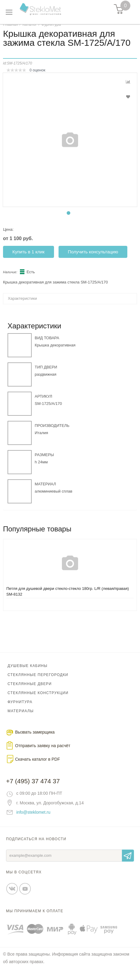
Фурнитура (20, 708)
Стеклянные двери (30, 690)
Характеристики (22, 304)
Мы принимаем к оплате (35, 917)
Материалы (21, 717)
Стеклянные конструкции (38, 699)
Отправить (128, 861)
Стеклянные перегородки (38, 681)
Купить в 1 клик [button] (29, 257)
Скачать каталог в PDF (38, 765)
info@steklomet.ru (33, 818)
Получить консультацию (93, 257)
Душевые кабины (27, 672)
